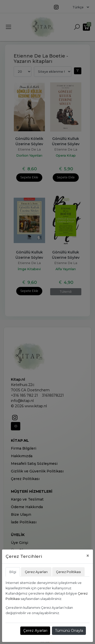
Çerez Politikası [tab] (68, 572)
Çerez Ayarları (35, 631)
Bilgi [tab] (13, 572)
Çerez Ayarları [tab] (36, 572)
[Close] (88, 556)
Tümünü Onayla (69, 631)
